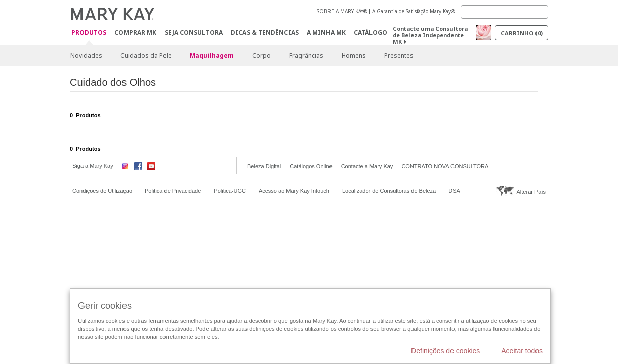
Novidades (86, 55)
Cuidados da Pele (146, 55)
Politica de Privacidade (173, 191)
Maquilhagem (212, 55)
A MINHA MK (326, 33)
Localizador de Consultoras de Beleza (389, 191)
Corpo (261, 55)
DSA (454, 191)
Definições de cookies (445, 351)
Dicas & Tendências (265, 33)
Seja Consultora (194, 33)
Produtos (89, 33)
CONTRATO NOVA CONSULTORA (445, 166)
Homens (354, 55)
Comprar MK (135, 33)
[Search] (504, 12)
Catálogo (370, 33)
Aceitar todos (522, 351)
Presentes (399, 55)
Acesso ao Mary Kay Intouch (294, 191)
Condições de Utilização (102, 191)
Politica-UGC (230, 191)
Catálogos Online (311, 166)
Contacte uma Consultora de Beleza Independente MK (430, 35)
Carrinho (522, 33)
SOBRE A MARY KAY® (342, 11)
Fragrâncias (306, 55)
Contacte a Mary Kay (367, 166)
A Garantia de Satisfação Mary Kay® (414, 11)
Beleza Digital (264, 166)
